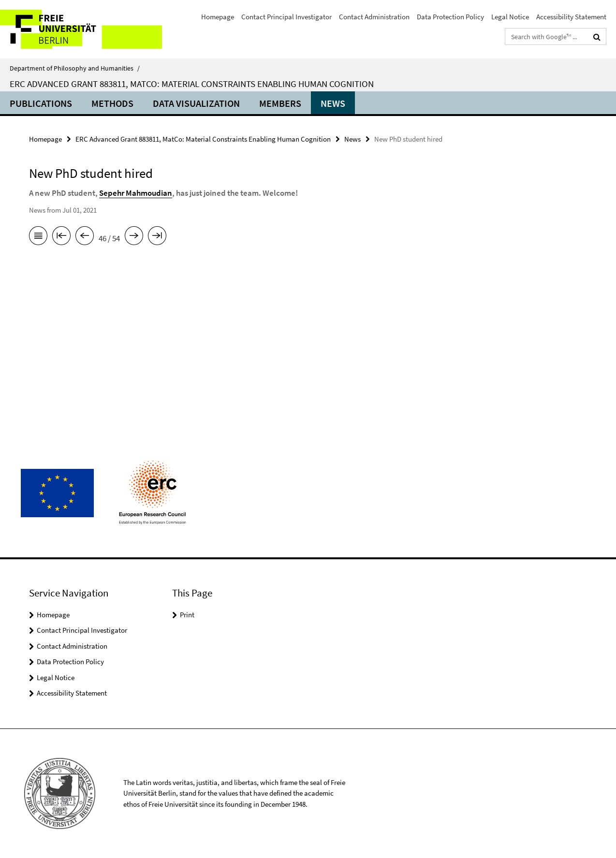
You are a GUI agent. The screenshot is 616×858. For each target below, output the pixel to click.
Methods (112, 103)
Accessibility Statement (571, 17)
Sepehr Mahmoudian (136, 193)
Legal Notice (510, 17)
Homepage (218, 17)
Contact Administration (374, 17)
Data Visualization (196, 103)
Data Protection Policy (450, 17)
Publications (41, 103)
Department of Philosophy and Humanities (75, 68)
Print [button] (187, 615)
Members (280, 103)
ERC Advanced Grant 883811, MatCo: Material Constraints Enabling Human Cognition (192, 84)
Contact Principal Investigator (286, 17)
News (333, 103)
